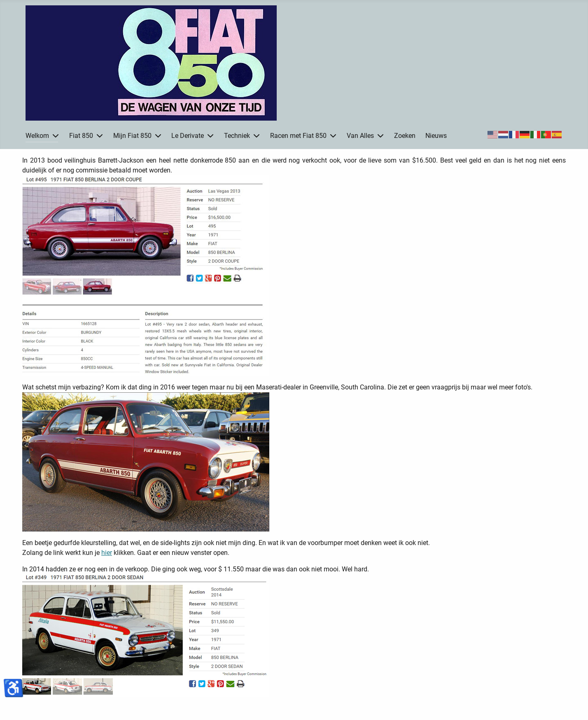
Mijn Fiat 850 (132, 136)
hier (107, 553)
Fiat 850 (81, 136)
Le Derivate (188, 136)
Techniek (237, 136)
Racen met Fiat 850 (298, 136)
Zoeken (405, 136)
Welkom (37, 136)
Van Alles (360, 136)
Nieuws (436, 136)
